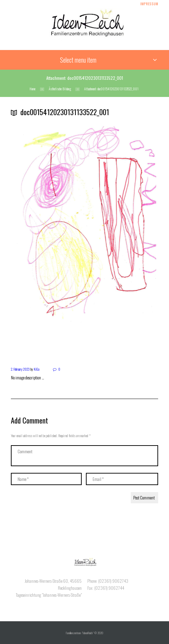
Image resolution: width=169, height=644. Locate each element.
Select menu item (78, 60)
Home (32, 89)
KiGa (36, 369)
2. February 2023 (20, 369)
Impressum (149, 4)
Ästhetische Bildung (60, 89)
